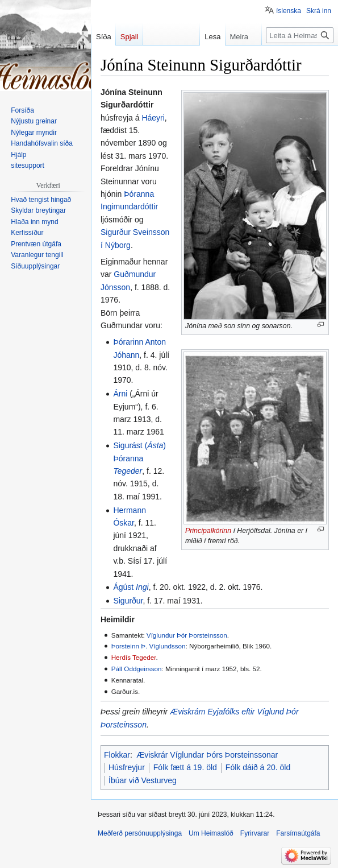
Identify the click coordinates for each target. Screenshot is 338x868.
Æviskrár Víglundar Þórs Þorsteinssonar (207, 755)
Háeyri (153, 118)
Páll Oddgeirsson (137, 669)
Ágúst (131, 587)
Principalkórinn (208, 531)
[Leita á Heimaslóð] (300, 35)
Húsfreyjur (127, 767)
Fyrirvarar (255, 833)
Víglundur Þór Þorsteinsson (187, 635)
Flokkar (117, 755)
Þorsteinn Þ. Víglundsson (149, 646)
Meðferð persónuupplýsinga (140, 833)
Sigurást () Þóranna (139, 458)
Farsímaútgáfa (298, 833)
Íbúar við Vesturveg (143, 780)
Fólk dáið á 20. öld (258, 767)
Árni (120, 394)
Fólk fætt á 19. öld (185, 767)
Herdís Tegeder (134, 657)
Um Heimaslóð (211, 833)
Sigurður (128, 601)
